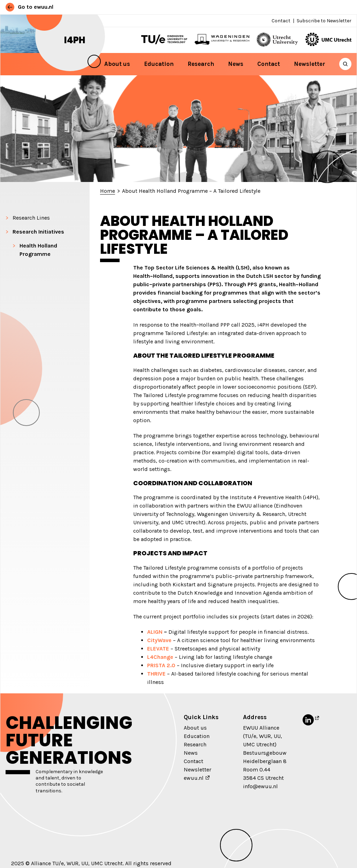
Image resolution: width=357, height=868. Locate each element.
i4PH (75, 40)
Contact (281, 21)
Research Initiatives (38, 232)
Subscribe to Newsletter (324, 21)
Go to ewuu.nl (29, 7)
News (236, 64)
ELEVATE (158, 649)
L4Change (160, 657)
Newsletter (310, 64)
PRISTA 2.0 (161, 665)
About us (117, 64)
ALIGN (155, 632)
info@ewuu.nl (260, 786)
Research (201, 64)
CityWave (159, 640)
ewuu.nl (194, 778)
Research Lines (31, 218)
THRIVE (156, 674)
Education (159, 64)
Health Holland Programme (38, 250)
